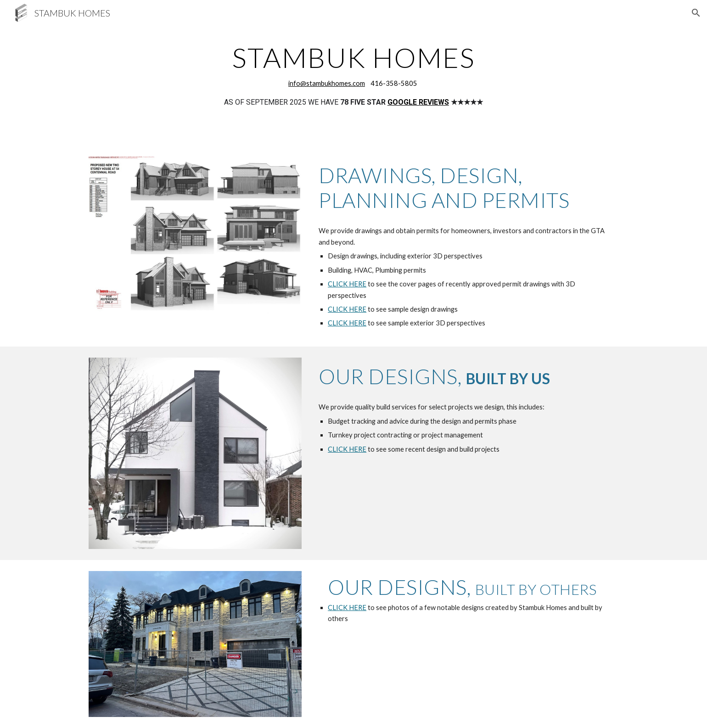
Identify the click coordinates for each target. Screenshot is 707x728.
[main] (353, 79)
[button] (696, 13)
